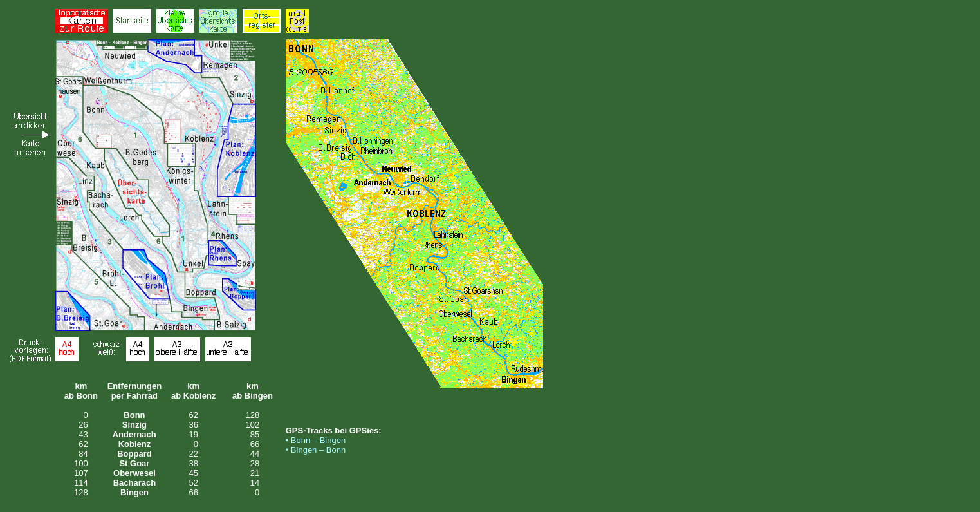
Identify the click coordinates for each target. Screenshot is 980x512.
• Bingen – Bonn (316, 450)
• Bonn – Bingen (316, 440)
